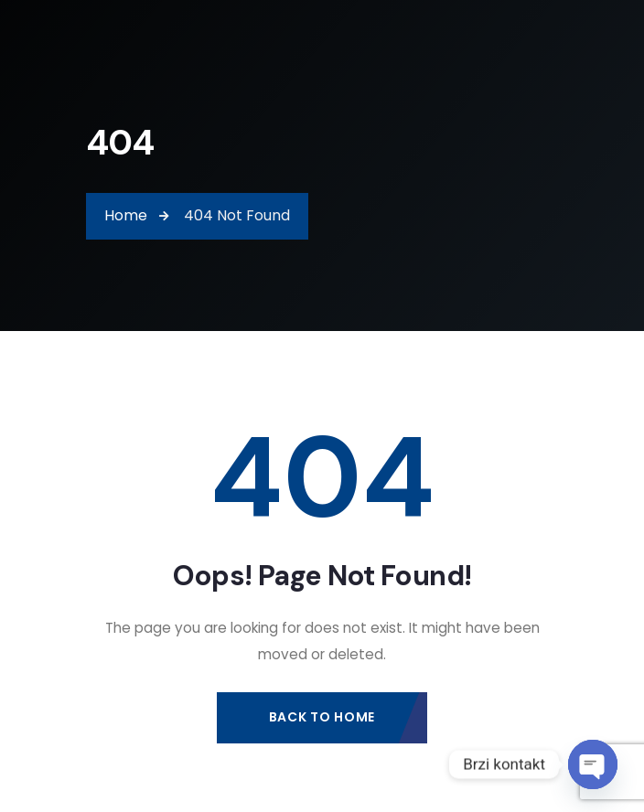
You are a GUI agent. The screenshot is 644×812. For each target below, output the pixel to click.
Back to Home (322, 717)
